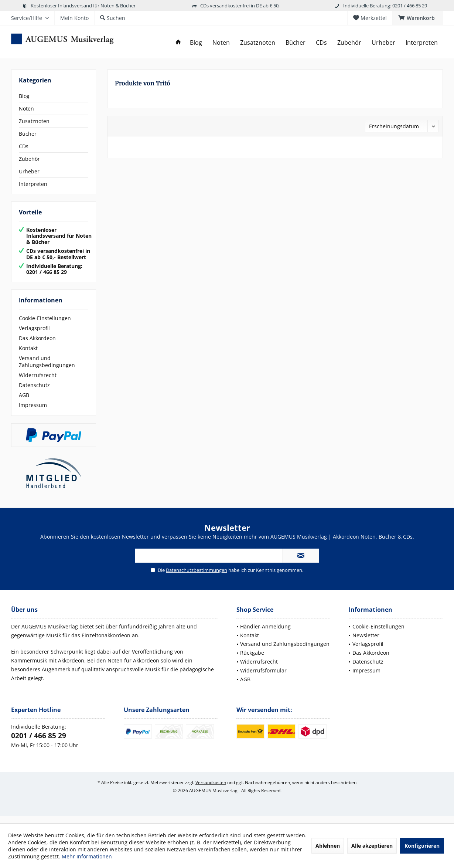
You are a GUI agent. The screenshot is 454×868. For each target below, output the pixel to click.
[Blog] (196, 43)
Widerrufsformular (263, 678)
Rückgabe (252, 660)
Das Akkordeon (37, 345)
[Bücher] (296, 43)
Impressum (33, 412)
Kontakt (28, 355)
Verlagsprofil (34, 335)
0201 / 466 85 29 (39, 743)
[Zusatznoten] (258, 43)
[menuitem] (418, 18)
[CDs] (321, 43)
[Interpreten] (422, 43)
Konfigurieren (422, 846)
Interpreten (33, 184)
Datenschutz (34, 392)
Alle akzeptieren (372, 846)
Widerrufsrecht (38, 382)
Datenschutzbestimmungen (197, 577)
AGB (24, 402)
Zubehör (29, 159)
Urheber (29, 171)
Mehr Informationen (87, 856)
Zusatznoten (34, 121)
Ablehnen (328, 846)
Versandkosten (211, 790)
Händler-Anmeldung (265, 634)
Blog (24, 96)
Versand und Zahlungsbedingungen (47, 369)
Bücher (28, 134)
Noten (26, 108)
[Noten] (221, 43)
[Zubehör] (349, 43)
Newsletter (366, 643)
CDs (24, 146)
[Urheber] (383, 43)
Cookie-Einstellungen (45, 325)
